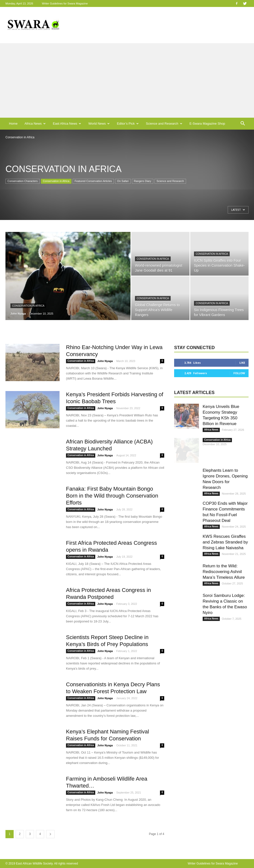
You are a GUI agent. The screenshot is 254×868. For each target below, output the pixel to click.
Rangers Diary (143, 181)
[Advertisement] (127, 80)
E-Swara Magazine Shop (207, 124)
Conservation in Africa (56, 181)
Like (242, 363)
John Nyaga (18, 314)
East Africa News (67, 124)
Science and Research (164, 124)
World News (99, 124)
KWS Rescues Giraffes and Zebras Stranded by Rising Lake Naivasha (225, 542)
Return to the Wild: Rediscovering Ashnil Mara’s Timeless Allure (224, 572)
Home (13, 124)
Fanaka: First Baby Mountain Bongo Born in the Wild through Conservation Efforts (112, 496)
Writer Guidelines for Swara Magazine (65, 3)
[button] (243, 124)
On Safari (123, 181)
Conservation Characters (23, 181)
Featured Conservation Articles (93, 181)
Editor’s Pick (128, 124)
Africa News (35, 124)
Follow (239, 373)
